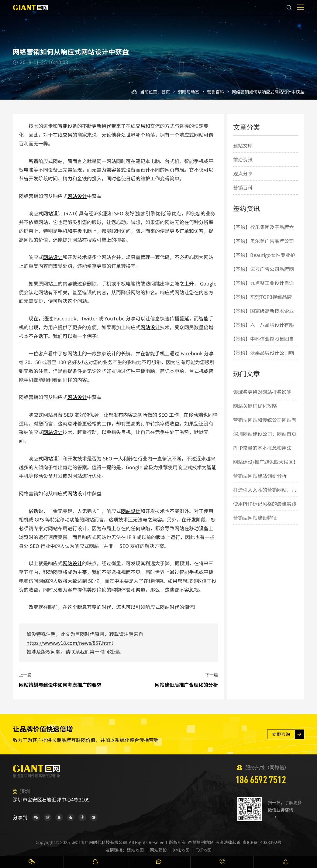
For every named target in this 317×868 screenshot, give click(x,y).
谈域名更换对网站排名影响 (262, 392)
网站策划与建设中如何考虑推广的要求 (60, 685)
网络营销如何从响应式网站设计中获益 (268, 92)
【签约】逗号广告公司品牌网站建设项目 (262, 275)
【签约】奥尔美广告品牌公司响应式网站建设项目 (262, 248)
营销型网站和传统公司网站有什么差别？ (265, 426)
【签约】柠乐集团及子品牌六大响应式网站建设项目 (262, 234)
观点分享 (243, 173)
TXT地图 (204, 850)
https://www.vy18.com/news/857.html (70, 643)
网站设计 (77, 196)
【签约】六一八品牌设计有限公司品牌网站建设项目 (262, 331)
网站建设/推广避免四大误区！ (266, 462)
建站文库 (243, 145)
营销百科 (215, 92)
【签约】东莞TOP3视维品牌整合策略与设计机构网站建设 (262, 303)
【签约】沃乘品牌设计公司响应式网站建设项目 (262, 359)
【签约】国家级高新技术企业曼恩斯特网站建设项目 (262, 317)
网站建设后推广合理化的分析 (186, 685)
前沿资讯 (243, 159)
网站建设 (158, 850)
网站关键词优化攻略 (255, 406)
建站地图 (135, 850)
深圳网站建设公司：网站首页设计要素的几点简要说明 (265, 440)
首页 (166, 92)
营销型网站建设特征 (255, 518)
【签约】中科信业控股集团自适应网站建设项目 (262, 345)
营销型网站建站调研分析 (260, 476)
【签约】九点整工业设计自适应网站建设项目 (262, 289)
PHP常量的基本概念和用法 (262, 448)
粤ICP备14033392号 (262, 842)
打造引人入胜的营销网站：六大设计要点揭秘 (265, 496)
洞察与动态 (188, 92)
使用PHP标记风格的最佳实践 (265, 504)
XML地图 (181, 850)
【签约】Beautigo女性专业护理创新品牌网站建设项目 (263, 261)
